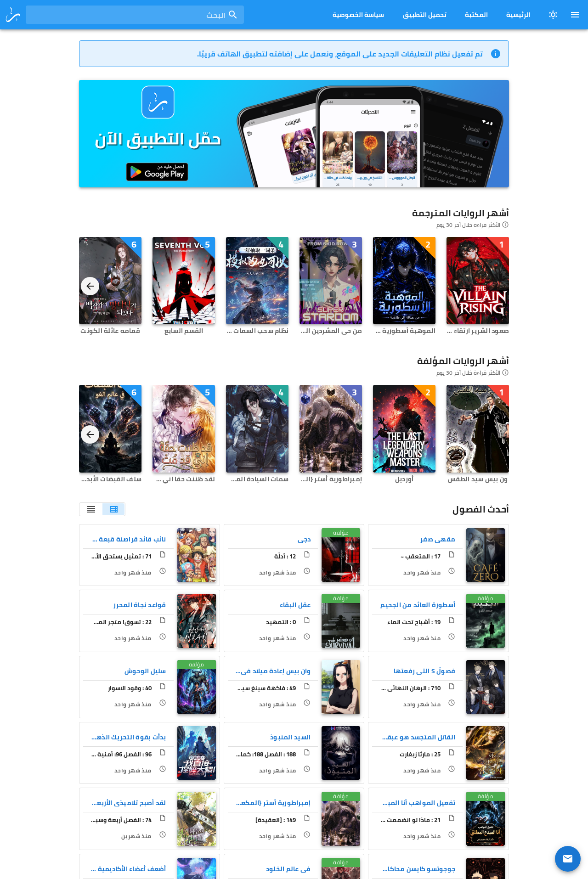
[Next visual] (90, 286)
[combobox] (135, 15)
